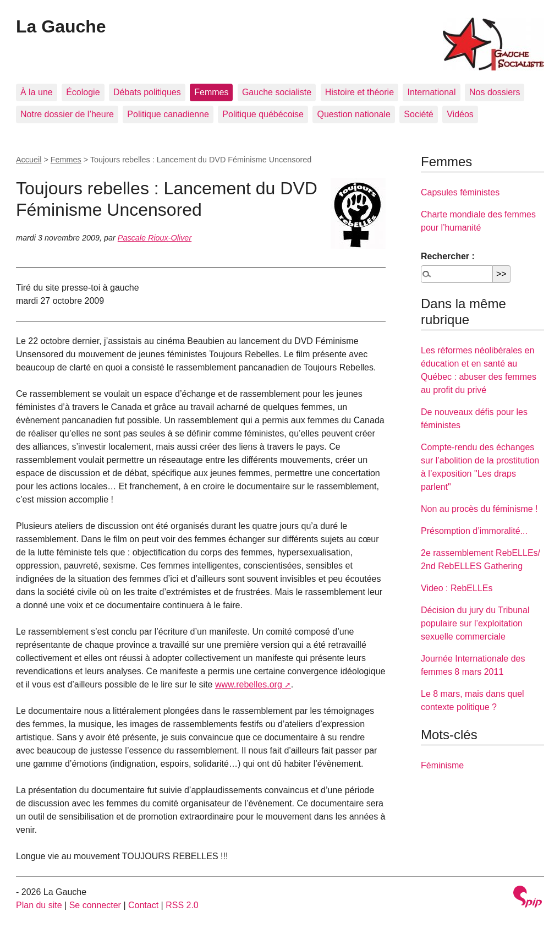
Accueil (29, 160)
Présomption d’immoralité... (474, 531)
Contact (143, 905)
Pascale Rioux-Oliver (155, 238)
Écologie (83, 92)
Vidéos (460, 114)
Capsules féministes (460, 192)
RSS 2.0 (182, 905)
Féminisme (442, 765)
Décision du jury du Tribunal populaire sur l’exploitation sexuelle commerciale (475, 623)
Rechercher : (448, 256)
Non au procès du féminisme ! (479, 509)
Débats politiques (147, 92)
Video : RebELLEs (457, 588)
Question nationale (353, 114)
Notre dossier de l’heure (67, 114)
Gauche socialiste (277, 92)
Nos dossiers (495, 92)
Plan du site (39, 905)
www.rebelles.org (249, 684)
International (431, 92)
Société (418, 114)
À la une (37, 92)
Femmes (211, 92)
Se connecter (95, 905)
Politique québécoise (263, 114)
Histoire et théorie (359, 92)
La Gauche (61, 26)
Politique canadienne (168, 114)
